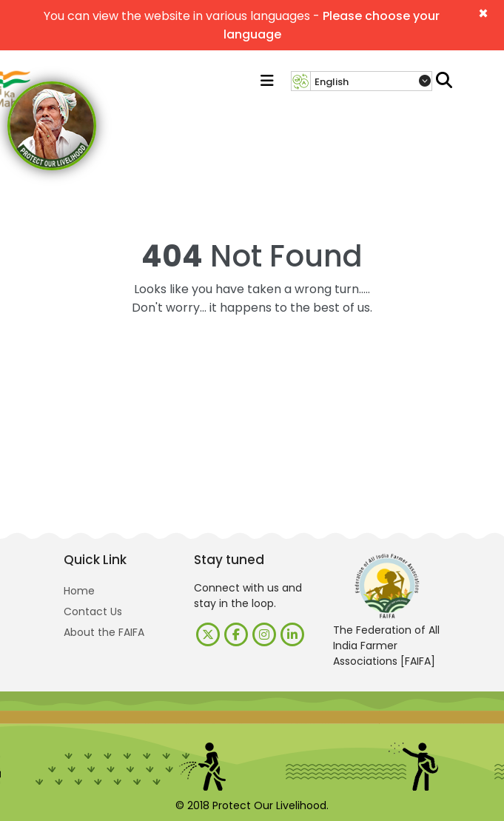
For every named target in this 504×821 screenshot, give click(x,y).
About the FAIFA (104, 632)
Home (79, 591)
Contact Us (93, 611)
